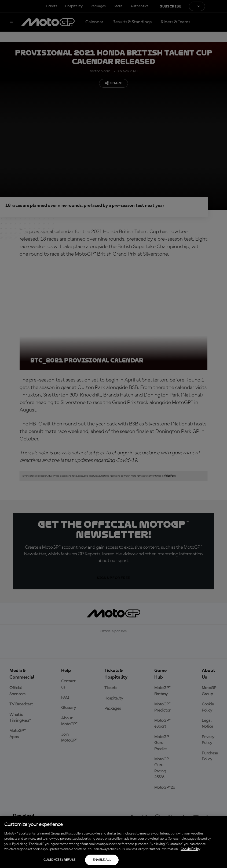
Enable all (102, 860)
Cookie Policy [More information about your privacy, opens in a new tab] (190, 849)
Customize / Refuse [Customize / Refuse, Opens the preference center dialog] (59, 860)
